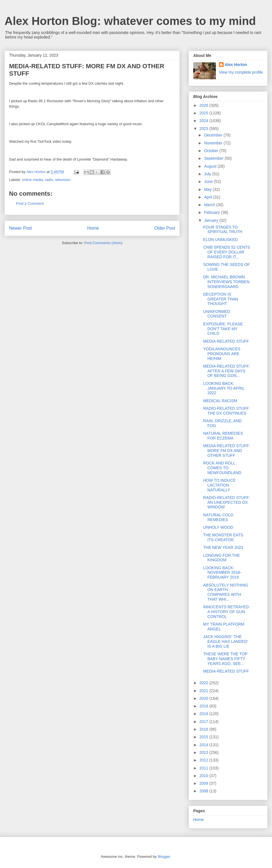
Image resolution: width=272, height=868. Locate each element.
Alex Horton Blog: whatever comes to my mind (130, 21)
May (208, 189)
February (212, 212)
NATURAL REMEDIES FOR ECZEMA (223, 436)
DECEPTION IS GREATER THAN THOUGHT (221, 299)
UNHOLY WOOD (218, 527)
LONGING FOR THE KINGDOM (222, 558)
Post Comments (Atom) (103, 243)
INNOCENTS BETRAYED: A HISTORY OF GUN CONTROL (227, 612)
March (210, 205)
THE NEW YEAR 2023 (223, 547)
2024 (204, 121)
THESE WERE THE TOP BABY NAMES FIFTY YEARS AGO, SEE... (225, 659)
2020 (204, 698)
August (211, 166)
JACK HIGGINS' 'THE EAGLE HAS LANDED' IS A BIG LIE (226, 641)
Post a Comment (30, 203)
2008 (204, 791)
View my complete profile (241, 72)
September (214, 158)
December (214, 135)
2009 (204, 783)
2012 (204, 760)
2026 (204, 105)
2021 (204, 691)
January (212, 220)
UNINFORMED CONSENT (217, 314)
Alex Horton (236, 65)
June (209, 182)
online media (33, 180)
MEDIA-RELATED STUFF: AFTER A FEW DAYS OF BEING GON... (227, 371)
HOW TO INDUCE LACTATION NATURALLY (219, 485)
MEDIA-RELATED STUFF (226, 341)
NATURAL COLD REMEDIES (218, 517)
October (212, 151)
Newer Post (21, 228)
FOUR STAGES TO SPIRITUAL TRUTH (223, 230)
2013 (204, 752)
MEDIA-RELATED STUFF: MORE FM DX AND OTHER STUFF (227, 451)
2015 (204, 737)
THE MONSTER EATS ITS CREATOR (223, 537)
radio (49, 180)
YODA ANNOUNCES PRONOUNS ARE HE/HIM (222, 354)
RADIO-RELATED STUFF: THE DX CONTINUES (227, 411)
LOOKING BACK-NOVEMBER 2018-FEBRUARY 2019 (222, 573)
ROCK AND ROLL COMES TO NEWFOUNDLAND (222, 468)
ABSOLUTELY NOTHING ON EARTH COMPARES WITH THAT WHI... (226, 592)
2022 (204, 683)
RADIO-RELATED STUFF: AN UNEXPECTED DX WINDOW (227, 502)
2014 (204, 745)
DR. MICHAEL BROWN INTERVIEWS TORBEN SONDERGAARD (226, 282)
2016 (204, 729)
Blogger (164, 857)
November (214, 143)
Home (93, 228)
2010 (204, 776)
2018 (204, 714)
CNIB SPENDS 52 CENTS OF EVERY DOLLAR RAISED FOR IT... (227, 252)
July (208, 174)
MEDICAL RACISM (220, 401)
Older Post (165, 228)
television (63, 180)
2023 (204, 129)
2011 (204, 768)
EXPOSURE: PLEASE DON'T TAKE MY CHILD (223, 329)
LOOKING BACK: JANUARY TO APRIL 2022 (224, 388)
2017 (204, 722)
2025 (204, 113)
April (209, 197)
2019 (204, 706)
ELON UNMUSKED (220, 240)
